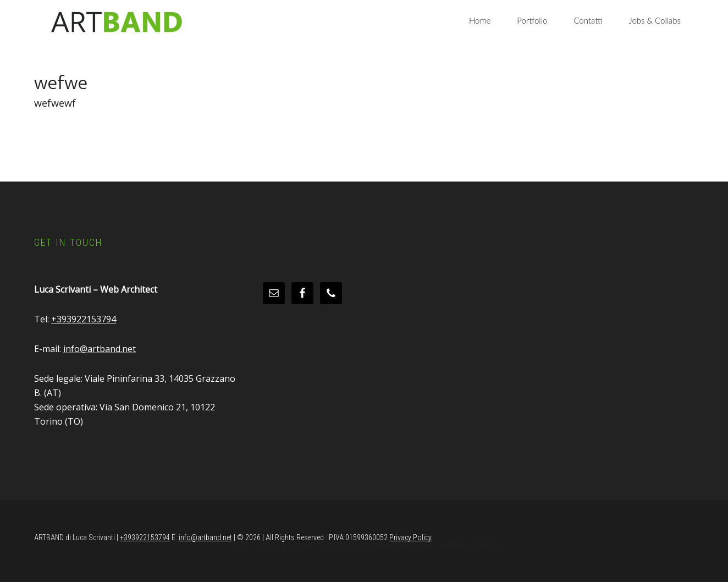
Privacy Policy (410, 537)
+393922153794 (84, 319)
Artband (117, 22)
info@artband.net (100, 349)
